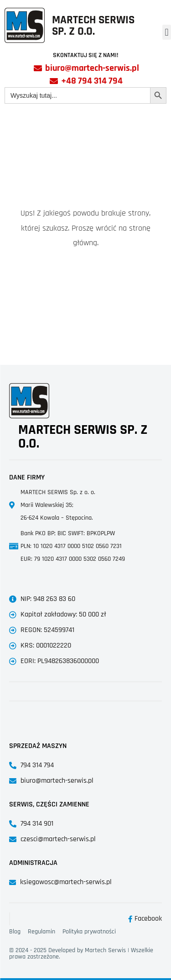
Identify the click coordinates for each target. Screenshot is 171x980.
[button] (167, 32)
